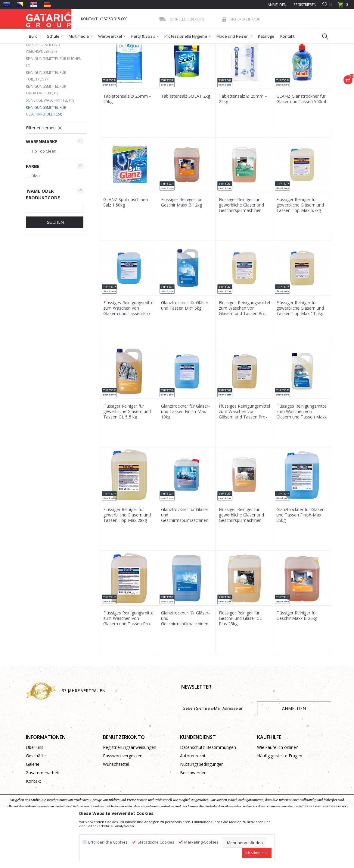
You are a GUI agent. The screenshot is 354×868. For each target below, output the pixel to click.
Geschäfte (36, 799)
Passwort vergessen (123, 799)
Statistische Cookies (156, 842)
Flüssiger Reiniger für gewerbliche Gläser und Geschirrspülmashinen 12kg (241, 561)
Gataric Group (38, 47)
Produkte (62, 47)
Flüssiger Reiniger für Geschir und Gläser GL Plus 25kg (240, 662)
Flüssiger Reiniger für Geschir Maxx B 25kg (297, 659)
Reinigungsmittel (131, 47)
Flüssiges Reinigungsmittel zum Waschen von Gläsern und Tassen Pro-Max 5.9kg (244, 355)
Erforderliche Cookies (108, 842)
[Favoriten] (327, 5)
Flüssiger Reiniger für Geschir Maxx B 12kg (182, 246)
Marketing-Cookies (201, 842)
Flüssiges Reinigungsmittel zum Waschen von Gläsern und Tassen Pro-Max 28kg (129, 665)
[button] (322, 36)
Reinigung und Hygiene (94, 47)
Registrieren (304, 5)
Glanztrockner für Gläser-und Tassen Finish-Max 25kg (301, 559)
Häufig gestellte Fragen (280, 799)
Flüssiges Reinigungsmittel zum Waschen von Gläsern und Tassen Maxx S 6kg (302, 458)
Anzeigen (241, 69)
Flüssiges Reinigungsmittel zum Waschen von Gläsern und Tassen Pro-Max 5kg (129, 355)
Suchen (55, 266)
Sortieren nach (170, 69)
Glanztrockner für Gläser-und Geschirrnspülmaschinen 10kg (185, 561)
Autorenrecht (193, 799)
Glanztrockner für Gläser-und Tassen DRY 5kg (185, 349)
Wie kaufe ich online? (277, 791)
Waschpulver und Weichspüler (43, 92)
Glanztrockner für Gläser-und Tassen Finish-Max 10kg (185, 455)
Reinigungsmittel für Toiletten (46, 120)
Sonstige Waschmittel (51, 144)
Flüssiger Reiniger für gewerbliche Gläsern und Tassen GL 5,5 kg (127, 455)
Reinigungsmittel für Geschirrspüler (46, 155)
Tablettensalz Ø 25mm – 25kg (127, 143)
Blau (36, 219)
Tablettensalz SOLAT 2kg (186, 140)
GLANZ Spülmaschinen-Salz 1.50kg (126, 246)
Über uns (35, 791)
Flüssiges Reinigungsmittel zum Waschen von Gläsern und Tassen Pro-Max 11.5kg (244, 458)
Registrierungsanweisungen (130, 791)
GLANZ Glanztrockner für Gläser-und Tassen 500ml (301, 143)
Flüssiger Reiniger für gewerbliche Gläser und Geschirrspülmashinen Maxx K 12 (241, 251)
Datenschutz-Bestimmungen (208, 791)
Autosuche (137, 69)
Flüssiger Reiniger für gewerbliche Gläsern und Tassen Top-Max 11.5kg (300, 352)
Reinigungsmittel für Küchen (54, 106)
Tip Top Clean (44, 195)
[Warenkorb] (343, 6)
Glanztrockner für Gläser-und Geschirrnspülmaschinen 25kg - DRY (185, 665)
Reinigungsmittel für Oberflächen (46, 133)
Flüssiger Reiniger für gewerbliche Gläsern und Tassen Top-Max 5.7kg (300, 249)
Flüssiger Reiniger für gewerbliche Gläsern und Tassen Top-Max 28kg (127, 559)
